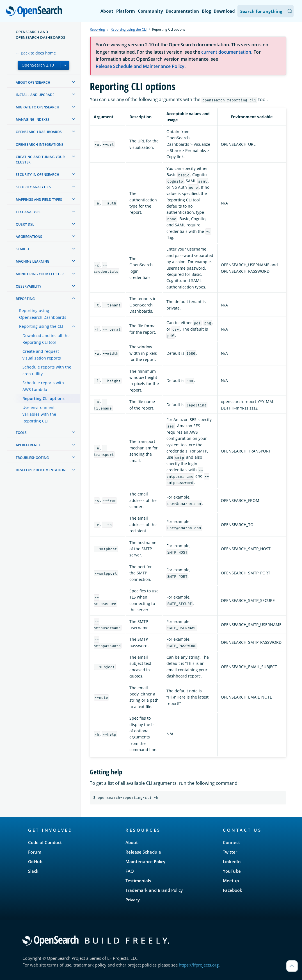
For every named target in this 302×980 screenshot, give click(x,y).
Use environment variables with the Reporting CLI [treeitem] (39, 414)
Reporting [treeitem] (25, 299)
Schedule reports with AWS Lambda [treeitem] (43, 386)
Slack (33, 871)
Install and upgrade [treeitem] (35, 95)
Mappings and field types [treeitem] (39, 200)
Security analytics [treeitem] (33, 187)
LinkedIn (232, 861)
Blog (206, 11)
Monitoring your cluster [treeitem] (40, 274)
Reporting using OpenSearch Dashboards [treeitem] (43, 314)
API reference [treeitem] (28, 445)
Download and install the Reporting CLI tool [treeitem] (46, 339)
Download (224, 11)
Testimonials (138, 881)
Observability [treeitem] (28, 286)
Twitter (230, 852)
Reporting (97, 29)
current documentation (226, 52)
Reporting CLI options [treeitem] (44, 398)
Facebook (233, 890)
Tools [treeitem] (21, 433)
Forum (35, 852)
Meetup (231, 881)
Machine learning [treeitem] (33, 261)
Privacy (133, 900)
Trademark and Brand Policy (154, 890)
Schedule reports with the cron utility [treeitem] (47, 370)
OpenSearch (36, 12)
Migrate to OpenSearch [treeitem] (37, 107)
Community (150, 11)
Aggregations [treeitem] (29, 237)
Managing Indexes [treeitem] (33, 120)
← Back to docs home (36, 53)
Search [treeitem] (22, 249)
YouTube (232, 871)
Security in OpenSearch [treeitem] (37, 175)
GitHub (35, 861)
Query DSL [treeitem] (25, 224)
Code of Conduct (45, 842)
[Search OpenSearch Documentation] (266, 11)
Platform (126, 11)
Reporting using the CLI (129, 29)
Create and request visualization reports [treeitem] (42, 355)
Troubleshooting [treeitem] (32, 458)
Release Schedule (143, 852)
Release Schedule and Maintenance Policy (140, 66)
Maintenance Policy (145, 861)
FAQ (130, 871)
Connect (231, 842)
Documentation (182, 11)
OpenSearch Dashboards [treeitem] (39, 132)
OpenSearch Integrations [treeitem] (40, 145)
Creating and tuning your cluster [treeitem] (40, 160)
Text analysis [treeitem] (28, 212)
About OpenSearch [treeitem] (33, 82)
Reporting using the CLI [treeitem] (41, 326)
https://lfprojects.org (199, 965)
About (107, 11)
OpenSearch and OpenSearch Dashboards (40, 35)
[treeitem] (74, 82)
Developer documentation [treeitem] (41, 470)
